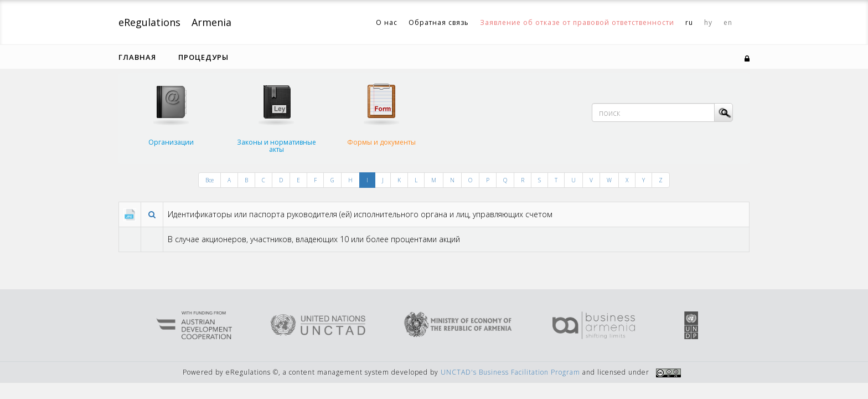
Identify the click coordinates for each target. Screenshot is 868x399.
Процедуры (203, 57)
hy (708, 22)
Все (210, 180)
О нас (387, 22)
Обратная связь (439, 22)
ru (689, 22)
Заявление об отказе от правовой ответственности (577, 22)
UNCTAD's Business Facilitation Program (510, 372)
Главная (137, 57)
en (728, 22)
